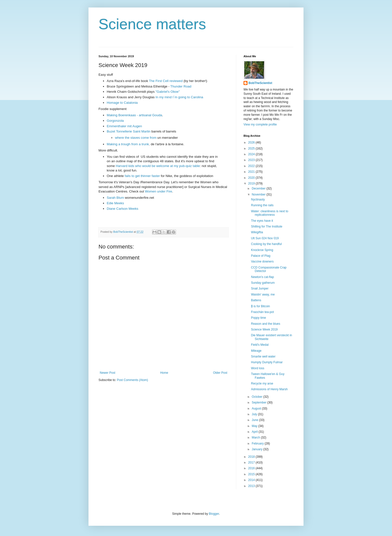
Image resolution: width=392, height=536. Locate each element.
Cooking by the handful (266, 244)
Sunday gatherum (263, 283)
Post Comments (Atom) (132, 380)
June (255, 420)
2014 (252, 480)
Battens (256, 300)
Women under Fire (158, 191)
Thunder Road (181, 86)
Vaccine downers (262, 261)
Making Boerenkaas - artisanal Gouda (134, 115)
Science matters (152, 24)
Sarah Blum (115, 198)
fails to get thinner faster (142, 176)
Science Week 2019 (264, 329)
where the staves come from (136, 138)
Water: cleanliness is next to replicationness (270, 213)
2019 (252, 183)
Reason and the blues (266, 324)
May (255, 426)
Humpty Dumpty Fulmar (267, 362)
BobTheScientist (260, 83)
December (259, 188)
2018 (252, 457)
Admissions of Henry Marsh (269, 389)
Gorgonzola (115, 121)
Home (164, 373)
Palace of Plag (261, 256)
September (259, 402)
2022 (252, 166)
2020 (252, 178)
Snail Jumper (260, 288)
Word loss (258, 368)
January (257, 449)
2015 (252, 474)
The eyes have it (262, 221)
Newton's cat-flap (262, 277)
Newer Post (107, 373)
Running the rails (262, 205)
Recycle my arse (262, 383)
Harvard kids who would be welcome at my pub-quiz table (158, 166)
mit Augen (135, 126)
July (255, 414)
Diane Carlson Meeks (122, 209)
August (257, 408)
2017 (252, 462)
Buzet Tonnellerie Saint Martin (129, 131)
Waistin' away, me (263, 294)
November (259, 194)
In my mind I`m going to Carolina (179, 97)
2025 (252, 148)
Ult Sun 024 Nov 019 (265, 238)
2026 (252, 142)
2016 (252, 468)
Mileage (256, 351)
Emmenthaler (116, 126)
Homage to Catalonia (122, 103)
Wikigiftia (257, 232)
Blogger (214, 514)
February (258, 443)
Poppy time (258, 318)
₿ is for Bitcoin (260, 306)
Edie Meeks (115, 203)
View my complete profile (260, 124)
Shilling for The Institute (267, 226)
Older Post (220, 373)
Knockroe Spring (262, 250)
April (255, 432)
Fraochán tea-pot (262, 312)
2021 (252, 172)
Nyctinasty (258, 199)
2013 (252, 486)
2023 (252, 160)
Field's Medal (260, 345)
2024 (252, 154)
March (256, 437)
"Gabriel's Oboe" (168, 92)
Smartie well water (263, 356)
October (257, 397)
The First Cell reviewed (166, 81)
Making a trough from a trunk (128, 144)
